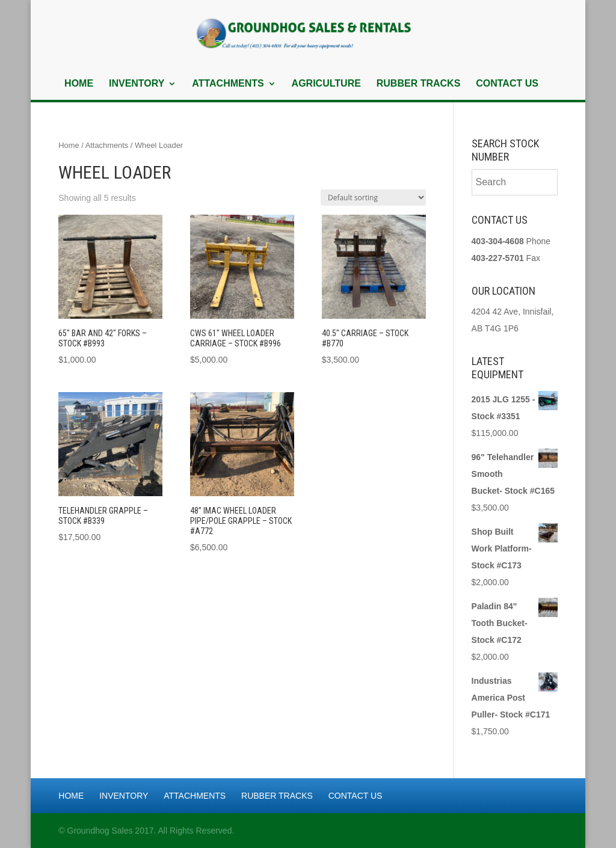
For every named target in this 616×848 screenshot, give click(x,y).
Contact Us (507, 84)
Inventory (137, 84)
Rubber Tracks (419, 84)
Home (79, 84)
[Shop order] (373, 198)
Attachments (228, 84)
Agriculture (326, 84)
